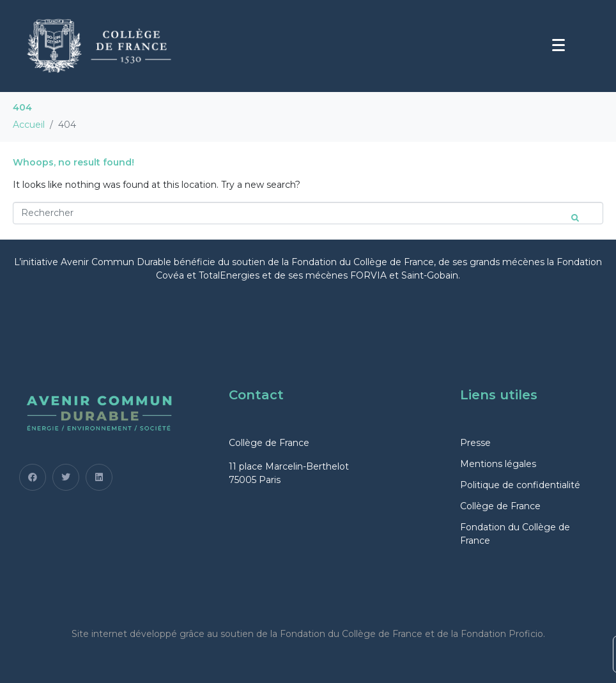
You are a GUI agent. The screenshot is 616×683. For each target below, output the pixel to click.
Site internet (99, 634)
